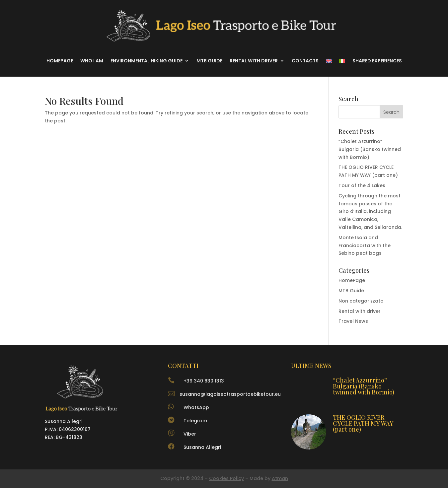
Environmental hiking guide (147, 61)
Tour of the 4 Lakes (362, 185)
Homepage (60, 61)
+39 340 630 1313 (204, 381)
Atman (280, 478)
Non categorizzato (361, 301)
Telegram (195, 421)
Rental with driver (254, 61)
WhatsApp (196, 407)
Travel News (353, 321)
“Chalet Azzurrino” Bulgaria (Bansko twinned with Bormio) (370, 149)
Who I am (92, 61)
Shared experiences (377, 61)
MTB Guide (209, 61)
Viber (190, 434)
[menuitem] (329, 61)
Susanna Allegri (202, 447)
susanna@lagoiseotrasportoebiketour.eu (230, 394)
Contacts (305, 61)
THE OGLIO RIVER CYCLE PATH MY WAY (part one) (363, 423)
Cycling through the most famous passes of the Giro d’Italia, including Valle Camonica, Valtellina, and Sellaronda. (370, 211)
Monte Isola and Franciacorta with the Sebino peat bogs (365, 245)
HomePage (352, 280)
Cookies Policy (226, 478)
